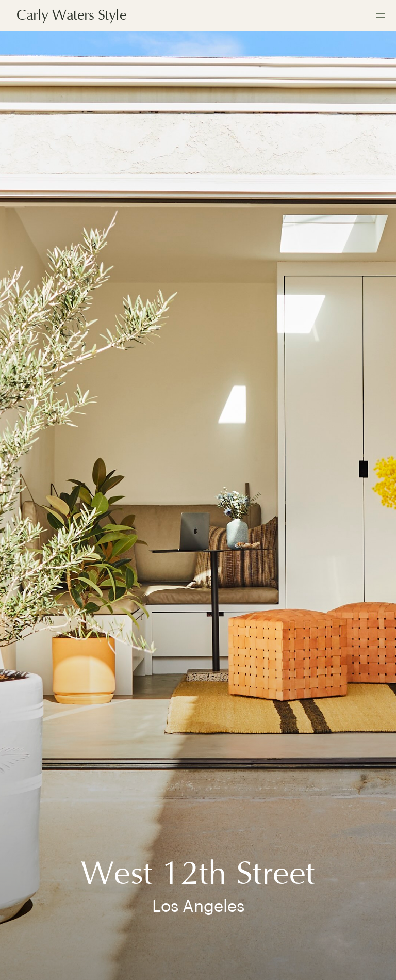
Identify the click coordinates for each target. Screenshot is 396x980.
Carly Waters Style (71, 15)
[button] (381, 15)
